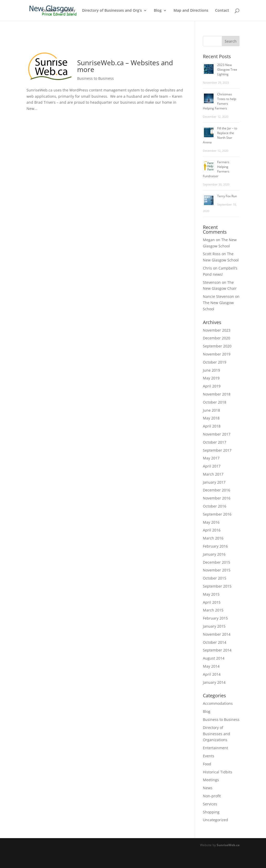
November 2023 (217, 330)
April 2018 (212, 426)
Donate (49, 11)
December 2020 (217, 338)
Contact (222, 11)
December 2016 (217, 490)
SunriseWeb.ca (228, 845)
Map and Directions (191, 11)
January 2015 (214, 626)
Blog (158, 11)
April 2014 (212, 674)
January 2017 (214, 482)
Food (207, 764)
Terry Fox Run (227, 196)
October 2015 (215, 578)
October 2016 (215, 506)
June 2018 (211, 410)
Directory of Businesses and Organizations (217, 734)
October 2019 (215, 362)
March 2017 (213, 474)
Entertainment (215, 748)
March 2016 (213, 538)
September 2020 (217, 346)
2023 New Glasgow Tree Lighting (227, 70)
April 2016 (212, 530)
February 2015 (215, 618)
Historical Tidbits (218, 772)
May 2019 (211, 378)
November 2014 (217, 634)
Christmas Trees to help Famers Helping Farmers (220, 101)
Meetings (211, 780)
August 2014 (214, 658)
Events (209, 756)
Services (210, 804)
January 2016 (214, 554)
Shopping (211, 812)
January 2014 (214, 682)
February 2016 (215, 546)
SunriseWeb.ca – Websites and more (125, 66)
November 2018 (217, 394)
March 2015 (213, 610)
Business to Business (95, 78)
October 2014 (215, 642)
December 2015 (217, 562)
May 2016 (211, 522)
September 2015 (217, 586)
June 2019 (211, 370)
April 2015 (212, 602)
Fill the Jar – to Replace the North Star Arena (220, 135)
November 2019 (217, 354)
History (69, 11)
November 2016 (217, 498)
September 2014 (217, 650)
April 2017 (212, 466)
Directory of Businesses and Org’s (112, 11)
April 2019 (212, 386)
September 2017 (217, 450)
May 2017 (211, 458)
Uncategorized (215, 820)
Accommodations (218, 703)
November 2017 (217, 434)
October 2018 (215, 402)
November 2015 (217, 570)
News (208, 788)
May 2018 (211, 418)
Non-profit (212, 796)
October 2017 (215, 442)
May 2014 (211, 666)
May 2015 (211, 594)
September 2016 (217, 514)
